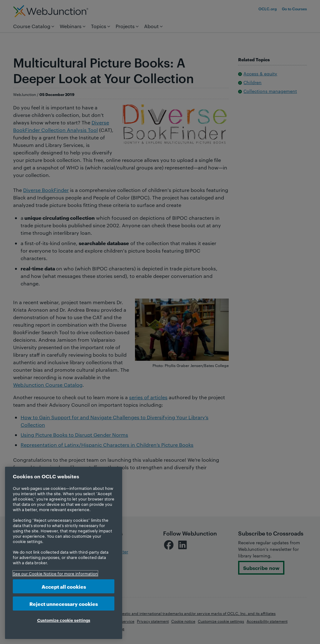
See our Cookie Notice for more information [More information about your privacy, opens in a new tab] (55, 573)
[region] (64, 553)
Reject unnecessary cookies (64, 604)
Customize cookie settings (64, 620)
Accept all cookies (64, 586)
